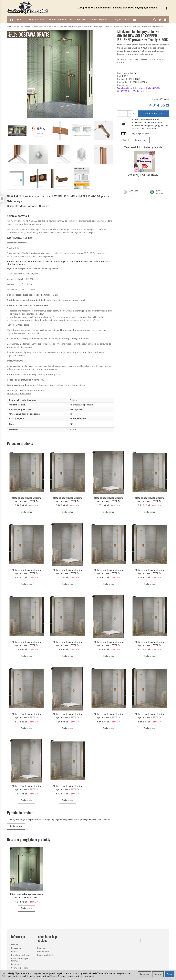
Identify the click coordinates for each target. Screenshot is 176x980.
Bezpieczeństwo (57, 20)
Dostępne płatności (46, 955)
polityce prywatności (85, 976)
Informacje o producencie (19, 393)
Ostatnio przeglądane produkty (29, 840)
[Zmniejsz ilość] (130, 113)
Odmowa (158, 974)
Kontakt (21, 20)
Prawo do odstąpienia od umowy (22, 960)
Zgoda (169, 974)
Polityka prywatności (20, 955)
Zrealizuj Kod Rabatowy (143, 175)
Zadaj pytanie (16, 826)
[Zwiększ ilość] (120, 113)
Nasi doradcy (43, 952)
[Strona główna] (39, 8)
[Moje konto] (165, 20)
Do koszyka (26, 512)
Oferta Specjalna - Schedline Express (89, 20)
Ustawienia (144, 974)
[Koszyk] (160, 20)
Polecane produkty (20, 443)
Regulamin (16, 948)
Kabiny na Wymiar (120, 20)
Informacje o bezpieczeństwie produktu (25, 390)
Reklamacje (16, 964)
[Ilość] (125, 113)
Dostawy (41, 948)
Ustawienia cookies (20, 968)
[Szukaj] (155, 20)
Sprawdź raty (141, 140)
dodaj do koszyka (153, 113)
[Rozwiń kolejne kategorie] (135, 20)
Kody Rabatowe (37, 20)
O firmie (15, 944)
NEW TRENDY (134, 79)
